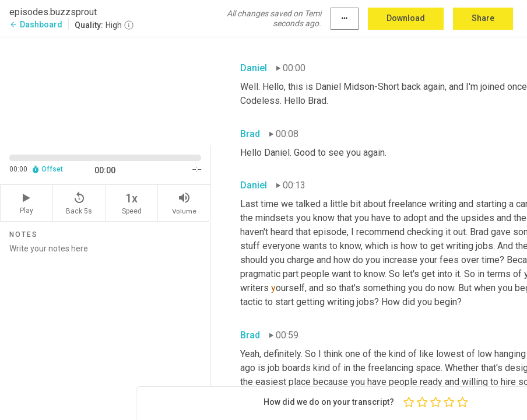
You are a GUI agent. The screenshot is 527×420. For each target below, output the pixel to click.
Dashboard (36, 24)
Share (483, 18)
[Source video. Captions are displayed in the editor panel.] (106, 90)
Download (406, 18)
